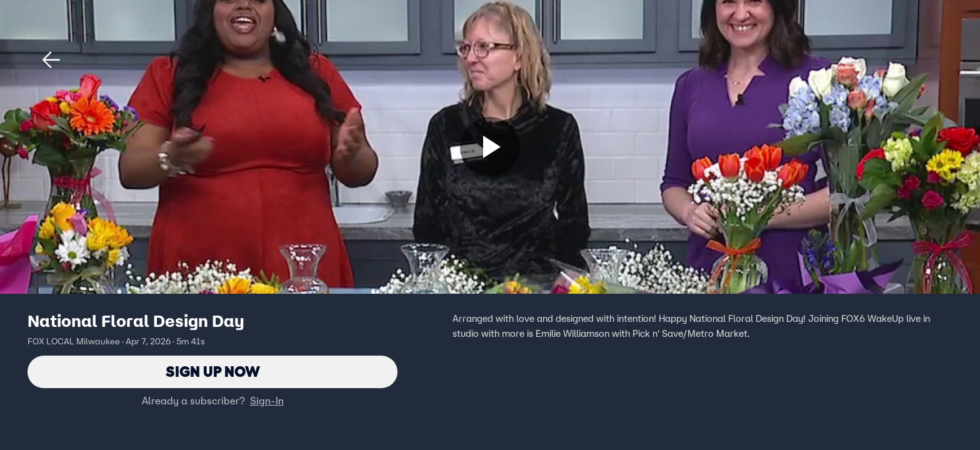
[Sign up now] (490, 147)
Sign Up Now (213, 372)
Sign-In (267, 401)
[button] (51, 60)
